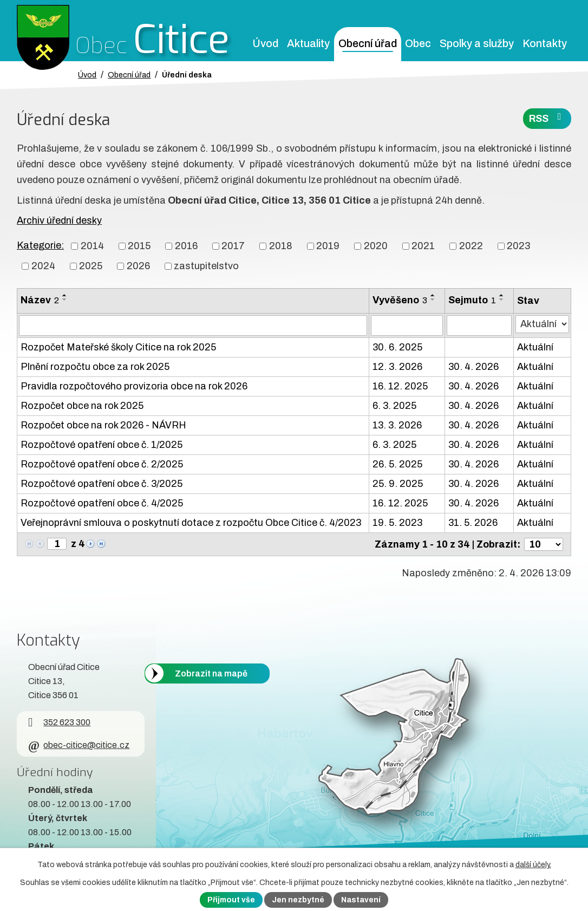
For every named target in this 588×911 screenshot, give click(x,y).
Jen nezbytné (298, 900)
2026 (138, 266)
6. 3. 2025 (394, 406)
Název (40, 300)
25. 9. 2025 (398, 484)
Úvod (265, 44)
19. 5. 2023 (397, 523)
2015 (139, 246)
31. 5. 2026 (473, 523)
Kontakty (545, 44)
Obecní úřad (368, 44)
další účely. (533, 865)
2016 (186, 246)
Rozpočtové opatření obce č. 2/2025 (102, 464)
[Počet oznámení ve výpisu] (544, 544)
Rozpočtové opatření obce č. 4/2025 (102, 503)
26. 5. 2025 (397, 464)
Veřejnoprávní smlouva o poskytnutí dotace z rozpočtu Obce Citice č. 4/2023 (191, 523)
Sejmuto (472, 300)
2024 (43, 266)
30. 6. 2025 (397, 347)
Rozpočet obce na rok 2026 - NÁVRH (103, 425)
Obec (418, 44)
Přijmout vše (231, 900)
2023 (518, 246)
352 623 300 (59, 722)
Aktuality (308, 44)
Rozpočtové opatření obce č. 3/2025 (102, 484)
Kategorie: (40, 245)
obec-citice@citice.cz (79, 745)
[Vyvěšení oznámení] (407, 326)
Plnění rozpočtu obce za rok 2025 (95, 367)
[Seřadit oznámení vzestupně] (65, 295)
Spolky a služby (477, 44)
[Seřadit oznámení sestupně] (65, 300)
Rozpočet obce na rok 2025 (82, 406)
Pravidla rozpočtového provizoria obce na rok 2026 (134, 386)
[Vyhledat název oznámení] (193, 326)
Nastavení (361, 900)
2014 (92, 246)
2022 (471, 246)
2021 (423, 246)
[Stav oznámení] (542, 324)
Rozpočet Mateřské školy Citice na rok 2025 (118, 347)
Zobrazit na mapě (211, 673)
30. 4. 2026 (473, 367)
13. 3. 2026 (397, 425)
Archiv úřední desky (59, 220)
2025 (91, 266)
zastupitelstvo (206, 266)
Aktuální (535, 347)
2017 (233, 246)
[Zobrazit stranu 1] (57, 544)
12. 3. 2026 (397, 367)
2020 (376, 246)
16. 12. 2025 (400, 386)
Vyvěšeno (400, 300)
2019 (328, 246)
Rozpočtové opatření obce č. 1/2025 (102, 445)
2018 (281, 246)
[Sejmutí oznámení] (479, 326)
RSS (547, 118)
